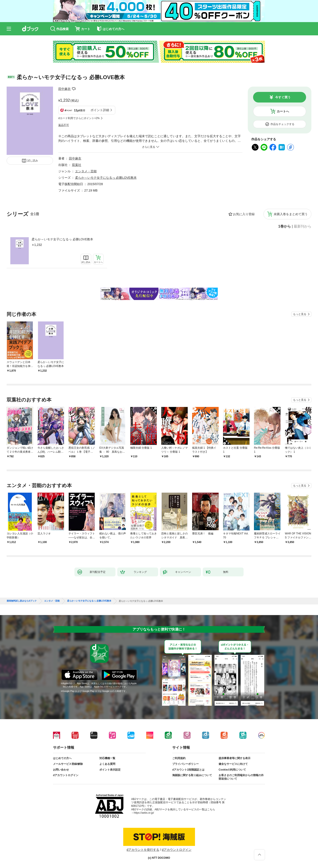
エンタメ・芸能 (86, 171)
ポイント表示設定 (110, 770)
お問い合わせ (61, 770)
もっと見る (300, 314)
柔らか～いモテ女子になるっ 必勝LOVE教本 (62, 239)
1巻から (285, 226)
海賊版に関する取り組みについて (192, 775)
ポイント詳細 (100, 110)
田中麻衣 (64, 89)
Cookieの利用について (232, 770)
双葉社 (77, 165)
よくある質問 (107, 764)
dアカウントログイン (66, 775)
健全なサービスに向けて (233, 764)
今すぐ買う (283, 97)
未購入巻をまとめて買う (291, 214)
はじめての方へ (62, 758)
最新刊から (303, 226)
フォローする (74, 89)
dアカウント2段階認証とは (188, 770)
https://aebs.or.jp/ (144, 813)
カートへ (283, 111)
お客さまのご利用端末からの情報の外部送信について (241, 777)
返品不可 (64, 125)
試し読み (33, 161)
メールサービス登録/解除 (68, 764)
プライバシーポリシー (185, 764)
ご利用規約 (179, 758)
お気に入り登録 (244, 214)
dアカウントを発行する (143, 850)
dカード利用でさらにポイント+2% (79, 118)
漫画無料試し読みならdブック (22, 601)
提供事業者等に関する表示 (235, 758)
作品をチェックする (282, 124)
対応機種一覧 (107, 758)
